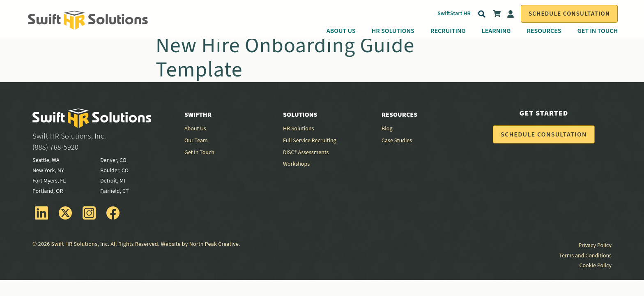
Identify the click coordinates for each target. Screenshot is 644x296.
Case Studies (397, 141)
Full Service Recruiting (310, 141)
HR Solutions (393, 31)
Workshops (296, 164)
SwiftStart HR (454, 14)
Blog (387, 129)
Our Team (196, 141)
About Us (341, 31)
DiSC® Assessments (306, 153)
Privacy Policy (595, 245)
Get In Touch (598, 31)
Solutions (300, 115)
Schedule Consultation (569, 14)
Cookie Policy (596, 266)
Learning (496, 31)
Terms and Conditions (585, 256)
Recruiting (448, 31)
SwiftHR (198, 115)
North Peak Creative (214, 244)
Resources (544, 31)
